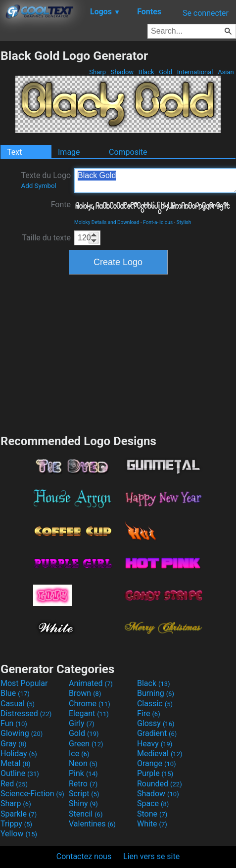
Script (84, 794)
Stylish (184, 222)
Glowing (22, 733)
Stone (152, 814)
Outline (20, 773)
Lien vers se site (151, 856)
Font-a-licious (158, 222)
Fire (149, 713)
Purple (155, 773)
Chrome (90, 704)
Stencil (86, 814)
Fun (14, 723)
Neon (83, 763)
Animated (91, 683)
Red (14, 784)
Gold (165, 72)
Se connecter (206, 13)
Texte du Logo (46, 180)
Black (146, 72)
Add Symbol (38, 186)
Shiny (83, 803)
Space (153, 803)
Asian (226, 72)
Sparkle (19, 814)
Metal (16, 763)
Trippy (16, 824)
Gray (13, 744)
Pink (83, 773)
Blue (15, 693)
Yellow (19, 834)
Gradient (157, 733)
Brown (85, 693)
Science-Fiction (32, 794)
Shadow (122, 72)
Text (14, 152)
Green (86, 744)
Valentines (92, 824)
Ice (79, 754)
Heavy (155, 744)
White (152, 824)
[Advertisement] (118, 353)
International (195, 72)
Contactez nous (84, 856)
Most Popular (24, 683)
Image (69, 152)
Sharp (97, 72)
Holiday (19, 754)
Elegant (89, 713)
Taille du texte (46, 238)
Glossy (156, 723)
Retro (83, 784)
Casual (18, 704)
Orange (157, 763)
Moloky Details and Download (107, 222)
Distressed (26, 713)
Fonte (61, 205)
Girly (82, 723)
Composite (128, 152)
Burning (156, 693)
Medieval (160, 754)
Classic (155, 704)
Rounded (160, 784)
